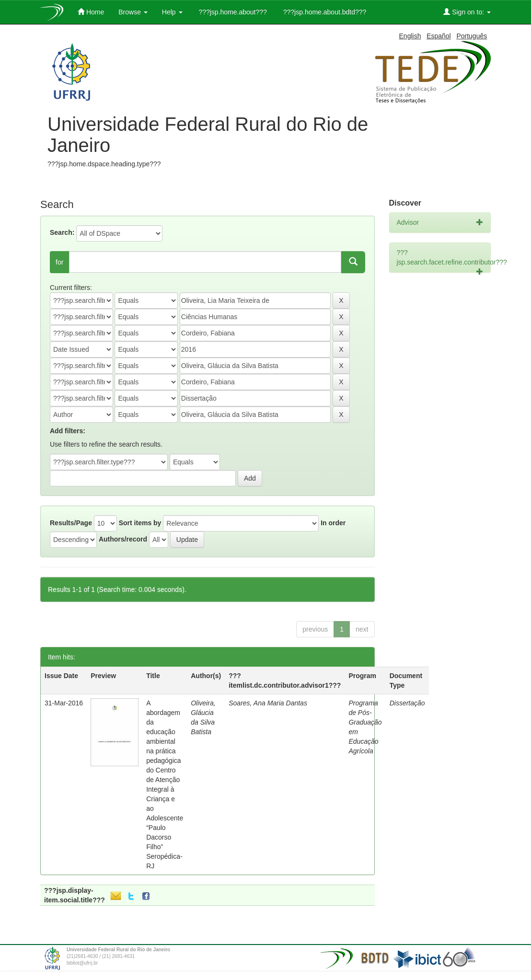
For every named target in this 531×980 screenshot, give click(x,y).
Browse (133, 12)
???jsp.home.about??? (232, 12)
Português (472, 36)
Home (91, 12)
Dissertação (407, 703)
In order (333, 523)
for (59, 262)
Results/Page (71, 523)
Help (172, 12)
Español (439, 36)
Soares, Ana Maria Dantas (268, 703)
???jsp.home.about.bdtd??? (324, 12)
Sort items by (140, 523)
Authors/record (123, 539)
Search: (62, 232)
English (410, 36)
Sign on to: (467, 12)
